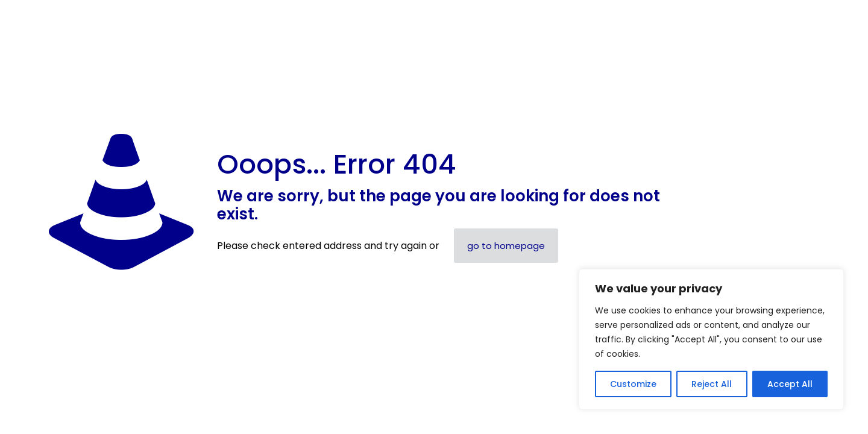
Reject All (712, 384)
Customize (633, 384)
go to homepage (506, 246)
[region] (711, 339)
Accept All (790, 384)
